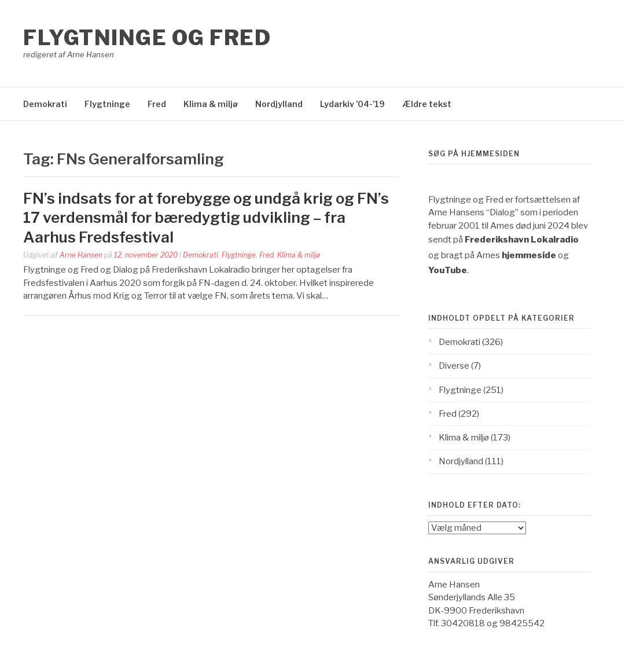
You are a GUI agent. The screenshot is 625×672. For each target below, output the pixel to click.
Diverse (454, 366)
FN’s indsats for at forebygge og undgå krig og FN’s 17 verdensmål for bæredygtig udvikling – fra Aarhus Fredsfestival (206, 218)
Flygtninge (107, 104)
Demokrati (45, 104)
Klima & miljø (211, 104)
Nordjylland (279, 104)
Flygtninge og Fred (147, 38)
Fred (157, 104)
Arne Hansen (81, 255)
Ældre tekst (427, 104)
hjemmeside (529, 255)
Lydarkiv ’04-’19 (352, 104)
